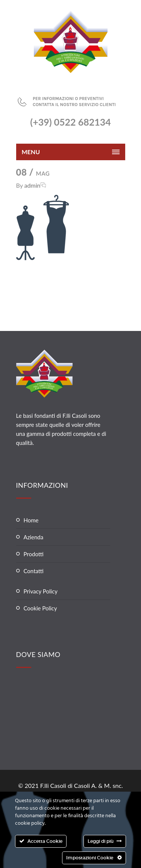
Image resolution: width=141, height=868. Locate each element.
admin (33, 185)
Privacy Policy (41, 591)
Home (31, 520)
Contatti (34, 571)
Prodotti (34, 554)
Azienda (34, 537)
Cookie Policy (40, 608)
